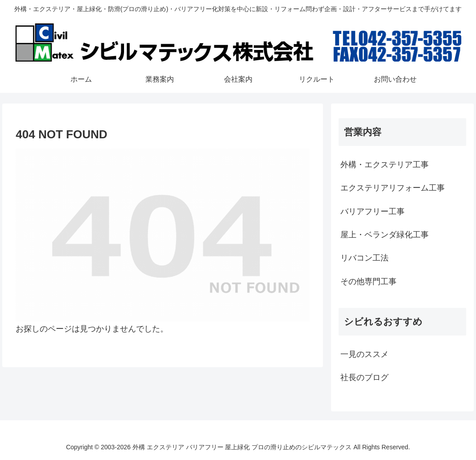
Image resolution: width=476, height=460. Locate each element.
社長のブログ (364, 377)
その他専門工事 (368, 282)
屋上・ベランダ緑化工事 (385, 235)
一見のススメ (364, 354)
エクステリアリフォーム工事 (393, 188)
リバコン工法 (364, 258)
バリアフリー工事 (373, 211)
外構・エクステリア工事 (385, 165)
